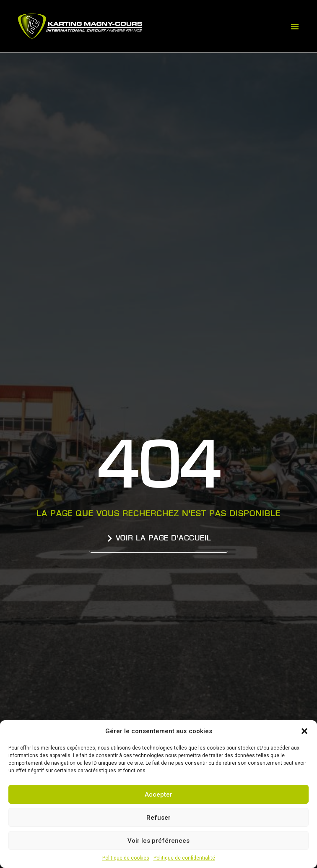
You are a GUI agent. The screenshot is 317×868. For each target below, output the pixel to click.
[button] (304, 731)
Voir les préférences (158, 841)
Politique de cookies (126, 858)
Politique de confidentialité (184, 858)
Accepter (158, 795)
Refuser (158, 818)
